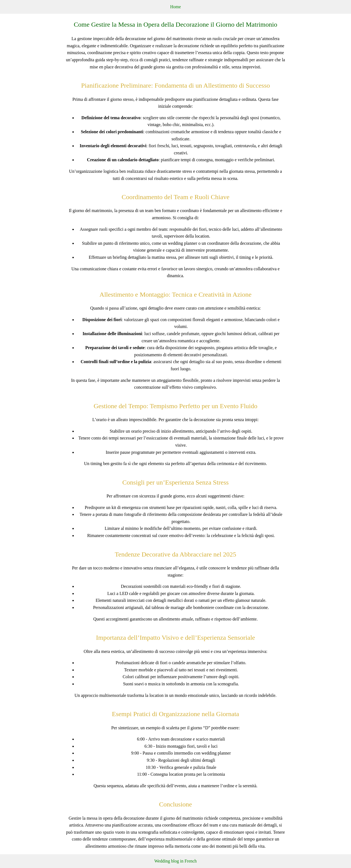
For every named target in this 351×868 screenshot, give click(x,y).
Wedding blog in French (176, 861)
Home (175, 7)
